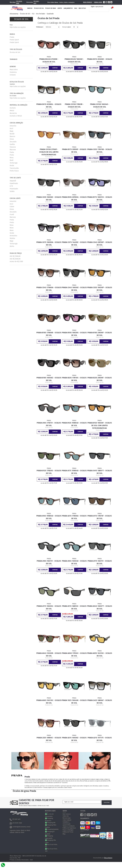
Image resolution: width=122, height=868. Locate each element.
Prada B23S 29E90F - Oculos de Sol (100, 379)
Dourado (13, 142)
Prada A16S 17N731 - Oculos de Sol (49, 424)
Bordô (12, 134)
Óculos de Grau (51, 8)
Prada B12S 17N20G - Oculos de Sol (49, 472)
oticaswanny (14, 14)
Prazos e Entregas (68, 830)
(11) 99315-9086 (19, 2)
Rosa (12, 158)
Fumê (12, 214)
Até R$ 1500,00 (15, 256)
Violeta (12, 238)
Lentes (60, 8)
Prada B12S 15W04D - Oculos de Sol (74, 424)
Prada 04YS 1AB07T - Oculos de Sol (100, 472)
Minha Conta (98, 2)
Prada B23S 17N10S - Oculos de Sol (74, 379)
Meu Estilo (82, 8)
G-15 (11, 186)
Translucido (14, 168)
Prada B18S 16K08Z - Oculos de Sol (49, 379)
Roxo (12, 228)
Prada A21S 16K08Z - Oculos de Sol (74, 739)
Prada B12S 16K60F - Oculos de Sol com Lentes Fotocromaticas (100, 425)
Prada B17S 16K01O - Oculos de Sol (100, 198)
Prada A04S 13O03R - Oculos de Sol (49, 654)
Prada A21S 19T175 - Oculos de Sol (100, 739)
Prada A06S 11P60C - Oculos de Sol (74, 654)
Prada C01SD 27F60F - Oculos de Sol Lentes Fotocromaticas (49, 152)
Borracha (13, 113)
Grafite (12, 144)
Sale (76, 8)
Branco (12, 136)
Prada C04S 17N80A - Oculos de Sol (49, 289)
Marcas (30, 8)
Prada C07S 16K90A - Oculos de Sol (49, 244)
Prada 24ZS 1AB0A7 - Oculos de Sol (100, 702)
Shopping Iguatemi (53, 829)
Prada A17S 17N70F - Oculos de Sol (100, 517)
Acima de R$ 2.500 (16, 261)
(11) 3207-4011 (36, 2)
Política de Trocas (68, 832)
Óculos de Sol (39, 8)
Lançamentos (68, 8)
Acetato (13, 108)
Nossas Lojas (67, 818)
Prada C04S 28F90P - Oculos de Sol (100, 244)
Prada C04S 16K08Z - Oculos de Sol (74, 289)
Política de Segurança (69, 828)
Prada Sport (14, 40)
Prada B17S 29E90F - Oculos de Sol (74, 151)
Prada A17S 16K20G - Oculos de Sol (49, 607)
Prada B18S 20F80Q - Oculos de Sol (74, 198)
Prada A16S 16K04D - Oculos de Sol (74, 562)
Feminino (13, 72)
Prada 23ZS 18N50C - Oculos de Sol (49, 739)
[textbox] (100, 7)
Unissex (13, 75)
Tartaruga (14, 163)
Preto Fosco (14, 171)
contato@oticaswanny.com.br (20, 827)
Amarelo (13, 126)
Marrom (13, 150)
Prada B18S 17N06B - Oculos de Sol (49, 334)
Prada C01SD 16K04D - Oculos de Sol (100, 106)
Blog (64, 834)
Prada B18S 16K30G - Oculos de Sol (74, 334)
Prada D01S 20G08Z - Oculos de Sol (100, 60)
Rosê (12, 160)
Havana (13, 147)
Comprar (55, 68)
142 (33, 14)
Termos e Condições (69, 826)
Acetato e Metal (16, 116)
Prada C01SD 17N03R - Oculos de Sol (74, 106)
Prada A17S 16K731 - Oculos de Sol (100, 562)
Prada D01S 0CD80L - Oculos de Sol (49, 106)
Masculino (14, 70)
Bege (12, 131)
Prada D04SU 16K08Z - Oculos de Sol (74, 60)
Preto (12, 155)
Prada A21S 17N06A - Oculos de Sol (74, 517)
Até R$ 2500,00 (15, 259)
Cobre (12, 207)
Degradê (13, 181)
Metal (12, 111)
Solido (12, 191)
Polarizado (14, 189)
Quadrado (50, 14)
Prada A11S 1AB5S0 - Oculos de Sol (74, 607)
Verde (12, 165)
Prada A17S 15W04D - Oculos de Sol (74, 472)
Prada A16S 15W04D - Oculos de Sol (49, 517)
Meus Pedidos (88, 2)
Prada (12, 37)
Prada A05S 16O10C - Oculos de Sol (100, 654)
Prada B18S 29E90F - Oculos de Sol (100, 334)
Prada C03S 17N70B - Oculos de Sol (100, 151)
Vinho (12, 246)
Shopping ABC (51, 823)
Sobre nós (66, 816)
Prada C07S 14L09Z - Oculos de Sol (74, 244)
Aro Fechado (41, 14)
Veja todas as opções (18, 27)
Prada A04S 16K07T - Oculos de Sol (100, 607)
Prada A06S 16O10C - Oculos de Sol (49, 702)
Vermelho (13, 236)
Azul (11, 128)
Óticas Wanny (108, 858)
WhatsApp (46, 814)
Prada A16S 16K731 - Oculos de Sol (49, 562)
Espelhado (14, 183)
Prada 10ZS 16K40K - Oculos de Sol (74, 702)
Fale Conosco (67, 814)
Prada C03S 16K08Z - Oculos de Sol (49, 198)
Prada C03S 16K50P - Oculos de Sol (100, 289)
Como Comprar (67, 820)
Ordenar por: (40, 27)
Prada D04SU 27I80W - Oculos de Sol (49, 60)
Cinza (12, 139)
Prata (12, 152)
